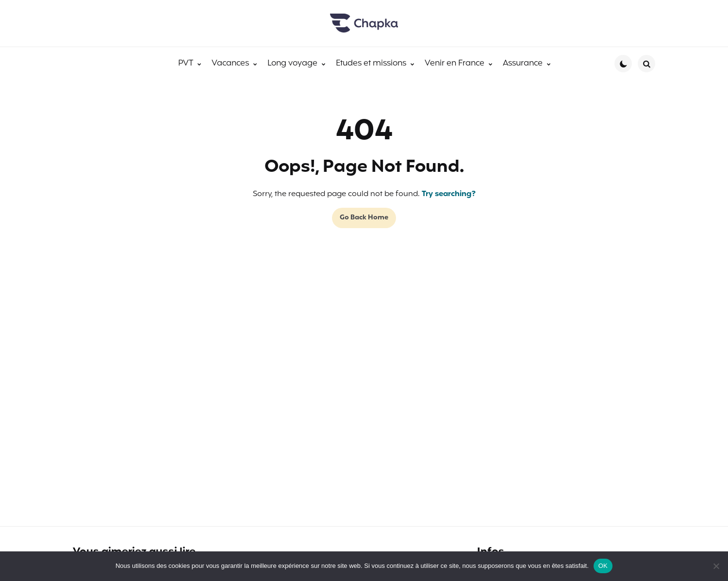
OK (603, 566)
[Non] (716, 566)
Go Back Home (364, 218)
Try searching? (449, 194)
